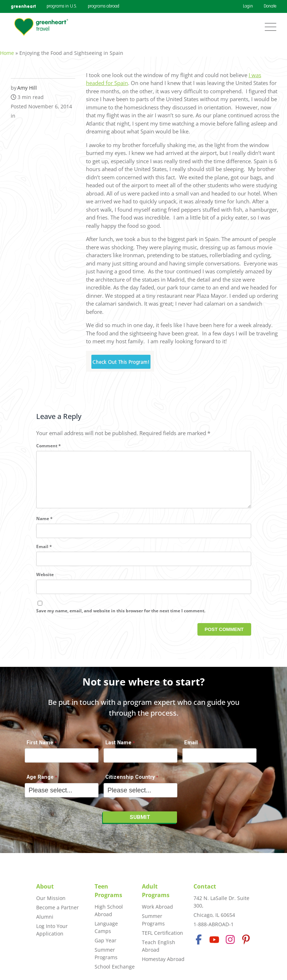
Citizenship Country (130, 781)
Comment (49, 442)
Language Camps (106, 927)
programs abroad (104, 6)
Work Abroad (157, 907)
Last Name (118, 746)
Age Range (40, 781)
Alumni (45, 917)
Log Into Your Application (52, 930)
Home (7, 49)
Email (44, 554)
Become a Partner (58, 907)
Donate (270, 6)
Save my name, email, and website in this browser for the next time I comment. (121, 618)
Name (44, 526)
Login (248, 6)
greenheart (23, 6)
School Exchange (115, 967)
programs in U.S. (62, 6)
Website (45, 582)
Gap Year (106, 940)
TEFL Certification (162, 933)
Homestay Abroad (163, 959)
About (45, 886)
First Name (40, 746)
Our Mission (51, 898)
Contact (205, 886)
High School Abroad (109, 910)
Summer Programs (106, 953)
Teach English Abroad (159, 946)
